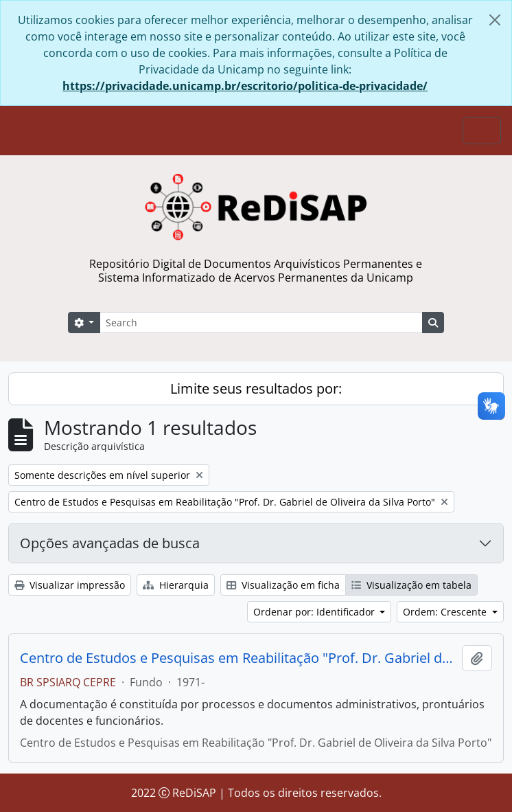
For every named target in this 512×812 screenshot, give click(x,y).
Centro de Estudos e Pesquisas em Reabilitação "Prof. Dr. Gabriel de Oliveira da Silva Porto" (238, 658)
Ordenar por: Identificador (315, 612)
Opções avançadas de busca (110, 543)
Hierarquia (176, 585)
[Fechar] (495, 20)
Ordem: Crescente (446, 612)
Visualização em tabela (411, 585)
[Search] (261, 323)
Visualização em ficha (283, 585)
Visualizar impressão (70, 585)
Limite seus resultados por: (256, 388)
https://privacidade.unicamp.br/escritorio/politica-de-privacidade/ (245, 86)
